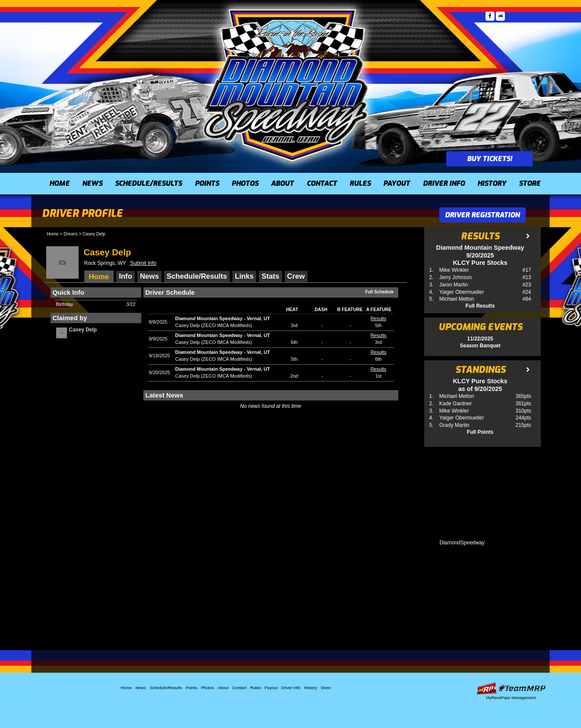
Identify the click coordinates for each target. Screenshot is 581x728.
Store (530, 183)
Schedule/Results (148, 183)
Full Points (480, 432)
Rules (360, 183)
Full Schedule (379, 292)
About (282, 183)
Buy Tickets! (489, 159)
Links (244, 276)
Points (207, 183)
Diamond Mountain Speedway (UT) (286, 84)
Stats (270, 276)
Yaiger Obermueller (462, 292)
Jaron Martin (454, 285)
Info (125, 276)
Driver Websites (511, 688)
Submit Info (143, 263)
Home (59, 183)
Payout (397, 183)
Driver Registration (482, 215)
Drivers (70, 234)
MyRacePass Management (511, 698)
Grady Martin (454, 425)
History (492, 183)
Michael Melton (457, 299)
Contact (322, 183)
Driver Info (444, 183)
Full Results (480, 306)
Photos (245, 183)
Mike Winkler (454, 270)
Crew (296, 276)
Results (379, 318)
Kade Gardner (456, 404)
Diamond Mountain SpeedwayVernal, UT (223, 318)
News (92, 183)
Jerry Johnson (456, 277)
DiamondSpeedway (462, 543)
